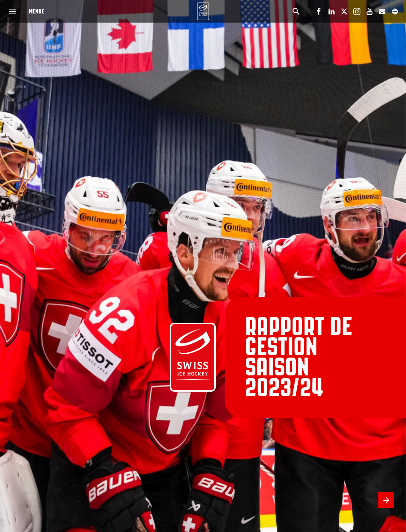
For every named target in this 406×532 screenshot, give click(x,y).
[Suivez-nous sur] (395, 11)
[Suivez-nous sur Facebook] (319, 11)
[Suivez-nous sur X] (344, 11)
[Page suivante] (386, 500)
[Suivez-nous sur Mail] (382, 11)
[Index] (12, 11)
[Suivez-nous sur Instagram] (357, 11)
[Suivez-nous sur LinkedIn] (331, 11)
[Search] (296, 11)
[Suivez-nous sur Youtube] (370, 11)
